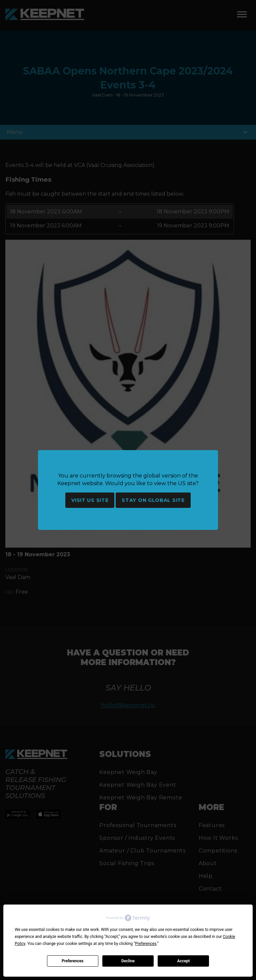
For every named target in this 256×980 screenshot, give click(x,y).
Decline (128, 961)
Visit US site (90, 500)
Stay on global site (153, 500)
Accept (183, 961)
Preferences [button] (146, 944)
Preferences (73, 961)
